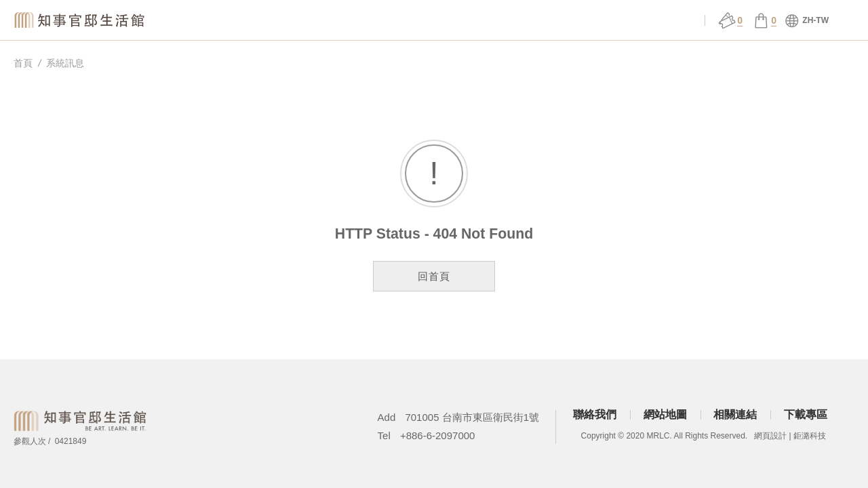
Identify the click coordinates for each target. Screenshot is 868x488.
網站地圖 (665, 414)
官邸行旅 (575, 21)
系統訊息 (65, 63)
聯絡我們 (595, 414)
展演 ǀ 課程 (488, 21)
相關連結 (735, 414)
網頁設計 (770, 436)
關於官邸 (315, 21)
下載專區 (806, 414)
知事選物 (228, 21)
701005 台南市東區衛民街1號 (472, 417)
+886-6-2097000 (438, 435)
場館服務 (401, 21)
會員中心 (662, 21)
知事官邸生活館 (81, 20)
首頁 (23, 63)
